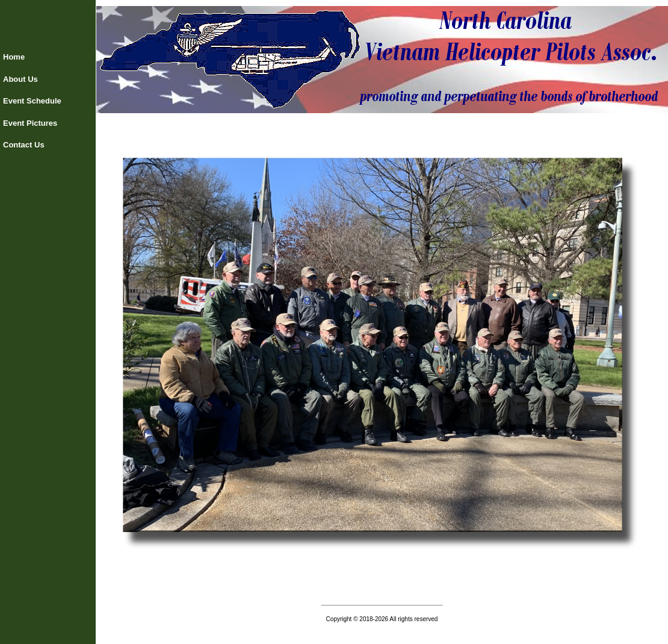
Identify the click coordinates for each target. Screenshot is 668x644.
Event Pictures (30, 123)
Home (14, 57)
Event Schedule (32, 101)
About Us (20, 79)
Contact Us (24, 145)
